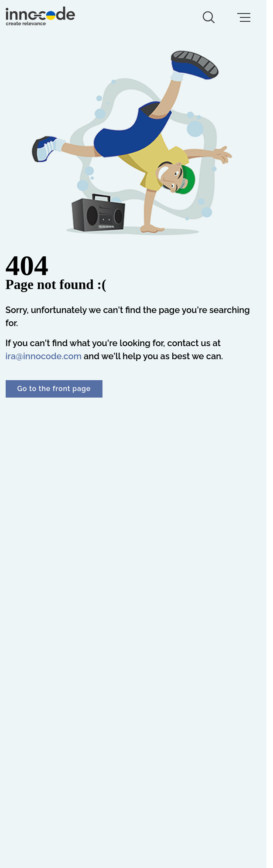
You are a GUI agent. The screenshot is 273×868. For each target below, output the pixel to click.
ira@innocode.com (44, 356)
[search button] (209, 17)
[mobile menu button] (244, 17)
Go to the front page (54, 389)
